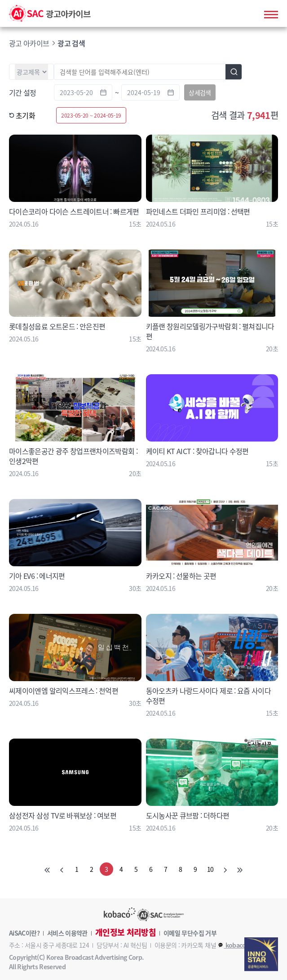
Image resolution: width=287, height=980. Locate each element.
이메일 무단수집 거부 (190, 933)
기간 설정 (23, 92)
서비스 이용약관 (67, 933)
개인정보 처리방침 (126, 932)
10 (210, 869)
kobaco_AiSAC (242, 945)
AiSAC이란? (24, 933)
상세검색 (200, 92)
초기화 (22, 115)
